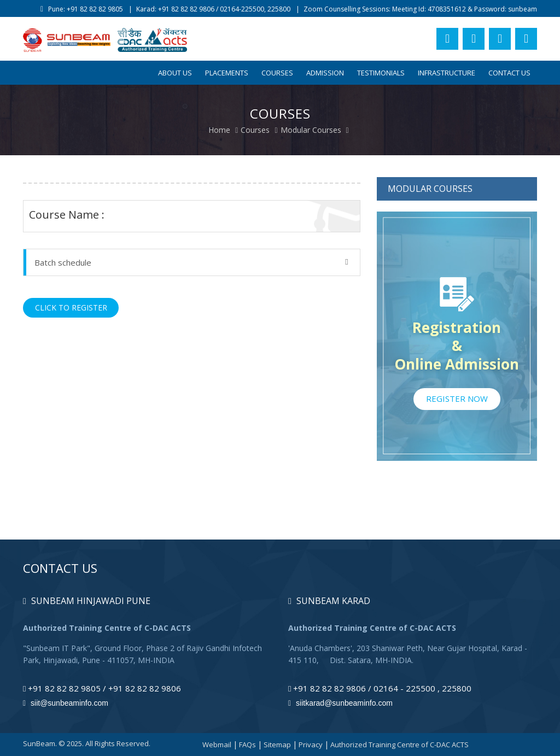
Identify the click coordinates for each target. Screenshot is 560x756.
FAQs (247, 745)
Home (219, 130)
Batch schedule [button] (191, 262)
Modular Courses (311, 130)
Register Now (457, 398)
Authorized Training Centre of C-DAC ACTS (399, 745)
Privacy (311, 745)
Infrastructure (447, 73)
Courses (277, 73)
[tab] (192, 263)
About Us (175, 73)
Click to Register (71, 307)
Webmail (217, 745)
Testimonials (381, 73)
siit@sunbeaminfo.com (66, 703)
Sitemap (277, 745)
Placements (227, 73)
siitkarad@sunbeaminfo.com (340, 703)
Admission (325, 73)
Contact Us (509, 73)
